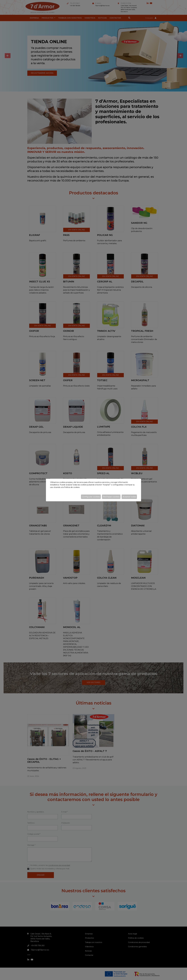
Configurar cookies (91, 497)
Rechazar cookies (111, 497)
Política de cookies (72, 487)
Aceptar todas (129, 497)
